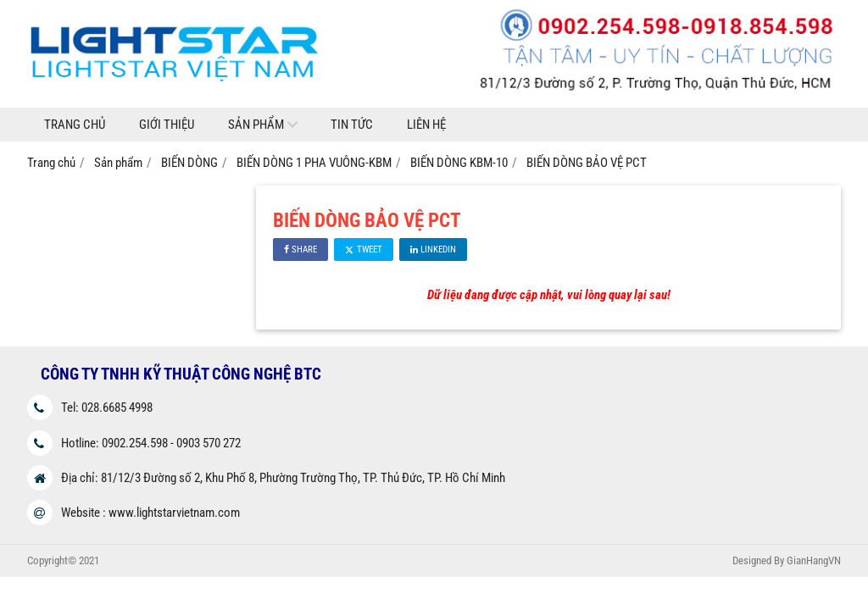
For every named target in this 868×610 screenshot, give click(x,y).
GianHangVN (814, 560)
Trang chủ (75, 125)
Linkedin (433, 250)
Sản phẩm (256, 125)
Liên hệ (426, 125)
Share (300, 250)
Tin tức (352, 125)
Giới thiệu (167, 125)
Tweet (364, 250)
